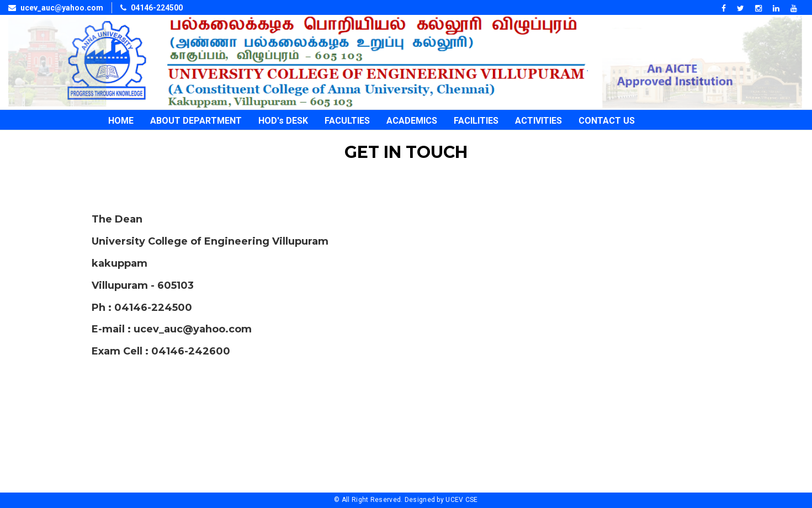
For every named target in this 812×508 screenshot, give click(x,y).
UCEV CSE (461, 500)
